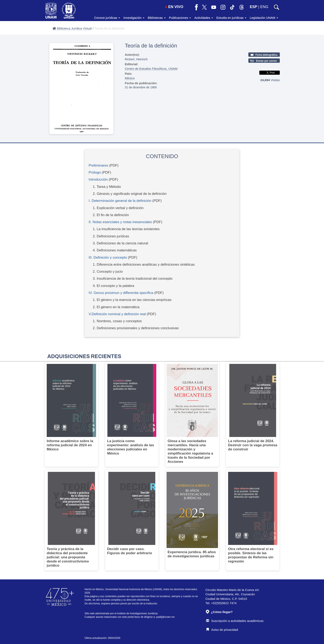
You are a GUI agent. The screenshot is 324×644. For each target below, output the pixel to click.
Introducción (98, 179)
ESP (254, 7)
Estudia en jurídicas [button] (231, 18)
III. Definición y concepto (108, 257)
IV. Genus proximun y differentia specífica (121, 293)
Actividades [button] (204, 18)
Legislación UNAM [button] (264, 18)
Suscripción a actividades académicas (235, 621)
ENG (264, 7)
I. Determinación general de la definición (120, 201)
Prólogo (95, 172)
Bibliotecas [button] (157, 18)
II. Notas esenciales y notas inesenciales (120, 222)
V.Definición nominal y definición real (117, 314)
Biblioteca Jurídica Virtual (72, 28)
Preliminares (98, 165)
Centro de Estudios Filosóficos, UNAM (151, 69)
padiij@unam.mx (166, 617)
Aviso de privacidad (222, 630)
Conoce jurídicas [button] (107, 18)
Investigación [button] (134, 18)
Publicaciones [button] (180, 18)
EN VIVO (174, 7)
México (130, 78)
